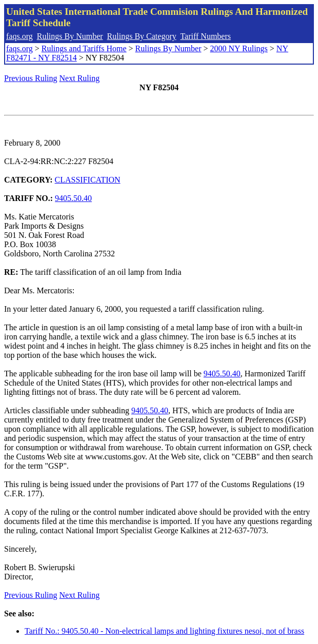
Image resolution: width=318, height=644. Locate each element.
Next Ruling (80, 78)
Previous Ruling (31, 78)
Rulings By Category (142, 36)
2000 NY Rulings (239, 48)
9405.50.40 (73, 198)
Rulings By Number (70, 36)
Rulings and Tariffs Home (84, 48)
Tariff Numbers (205, 36)
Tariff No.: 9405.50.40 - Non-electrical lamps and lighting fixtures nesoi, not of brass (164, 631)
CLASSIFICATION (88, 180)
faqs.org (19, 36)
